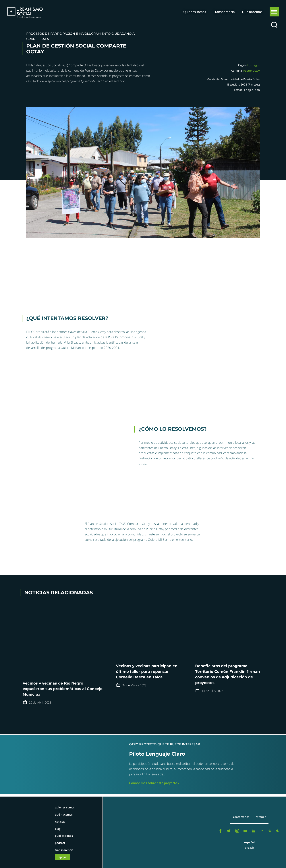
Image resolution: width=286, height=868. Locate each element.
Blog (58, 829)
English (249, 848)
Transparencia (224, 12)
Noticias (60, 822)
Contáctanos (241, 817)
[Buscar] (274, 25)
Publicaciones (64, 836)
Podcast (60, 843)
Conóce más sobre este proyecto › (154, 783)
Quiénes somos (195, 12)
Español (249, 842)
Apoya (63, 857)
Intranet (260, 817)
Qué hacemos (252, 12)
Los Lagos (254, 65)
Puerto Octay (252, 71)
